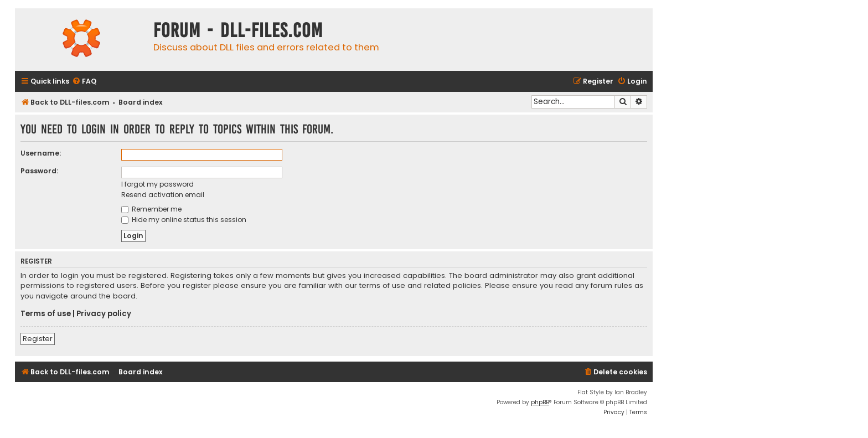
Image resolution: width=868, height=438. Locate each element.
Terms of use (46, 314)
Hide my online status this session (184, 220)
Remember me (151, 209)
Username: (41, 153)
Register (38, 339)
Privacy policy (104, 314)
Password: (39, 171)
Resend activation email (163, 195)
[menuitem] (84, 82)
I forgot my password (157, 184)
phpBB (540, 402)
